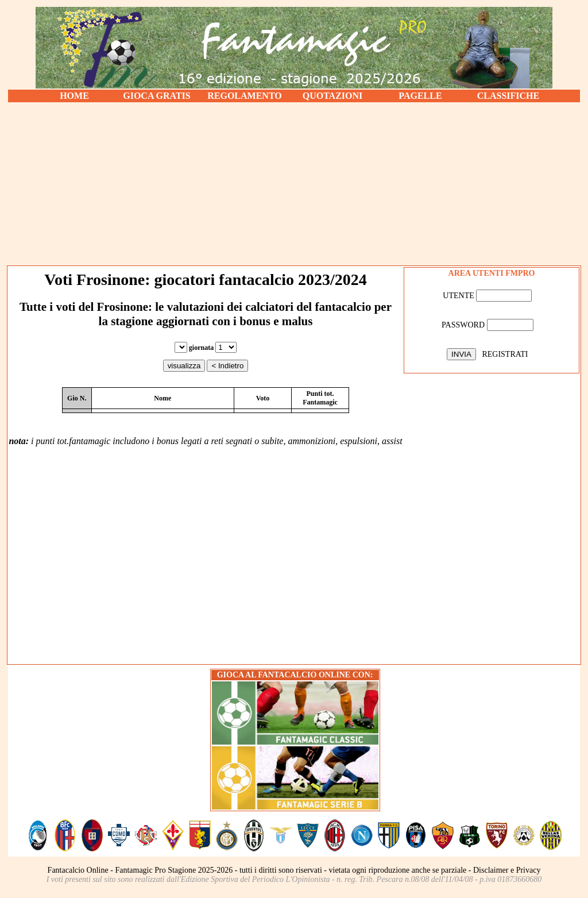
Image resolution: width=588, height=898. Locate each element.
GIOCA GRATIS (157, 96)
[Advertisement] (294, 184)
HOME (74, 96)
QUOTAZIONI (333, 96)
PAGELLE (420, 96)
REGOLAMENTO (245, 96)
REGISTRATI (505, 354)
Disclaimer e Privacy (507, 870)
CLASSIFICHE (508, 96)
